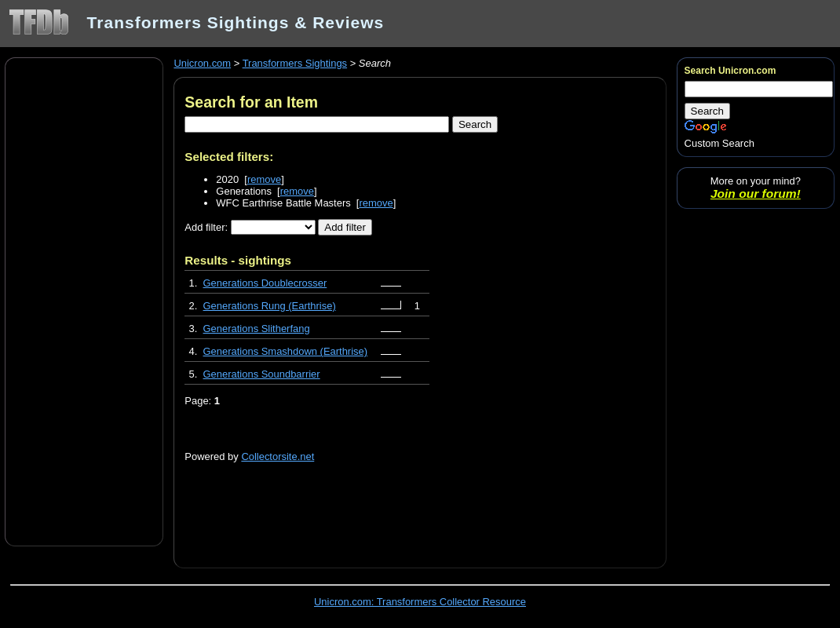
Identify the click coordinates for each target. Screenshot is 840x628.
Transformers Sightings (295, 63)
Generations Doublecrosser (265, 283)
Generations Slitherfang (257, 329)
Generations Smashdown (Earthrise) (286, 351)
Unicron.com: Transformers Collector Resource (420, 602)
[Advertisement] (84, 301)
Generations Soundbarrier (262, 374)
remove (264, 179)
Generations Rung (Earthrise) (270, 306)
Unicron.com (202, 63)
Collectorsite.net (278, 456)
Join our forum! (756, 194)
